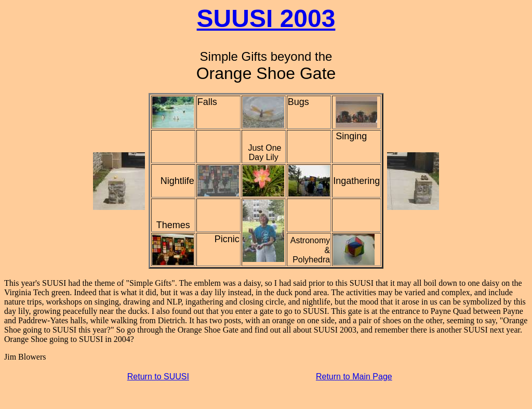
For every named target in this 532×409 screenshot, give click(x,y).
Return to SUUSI (158, 377)
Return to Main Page (354, 377)
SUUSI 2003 (266, 18)
